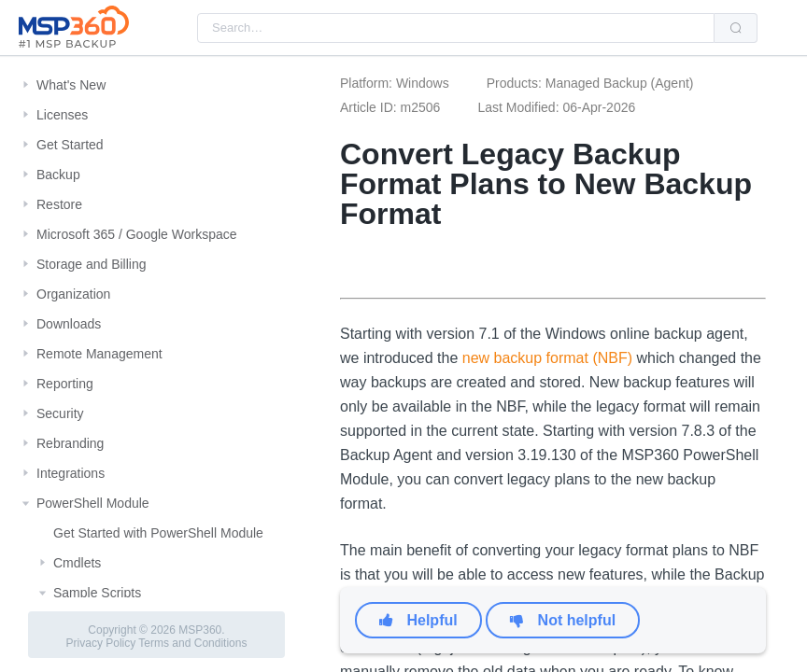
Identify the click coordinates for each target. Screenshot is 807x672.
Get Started (70, 145)
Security (60, 413)
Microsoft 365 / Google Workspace (137, 234)
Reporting (65, 384)
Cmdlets (77, 563)
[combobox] (456, 28)
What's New (71, 85)
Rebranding (70, 443)
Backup (58, 175)
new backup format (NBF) (547, 358)
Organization (73, 294)
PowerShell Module (93, 503)
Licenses (62, 115)
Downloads (69, 324)
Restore (59, 204)
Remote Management (99, 354)
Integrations (71, 473)
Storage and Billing (92, 264)
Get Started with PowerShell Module (158, 533)
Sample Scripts (97, 593)
